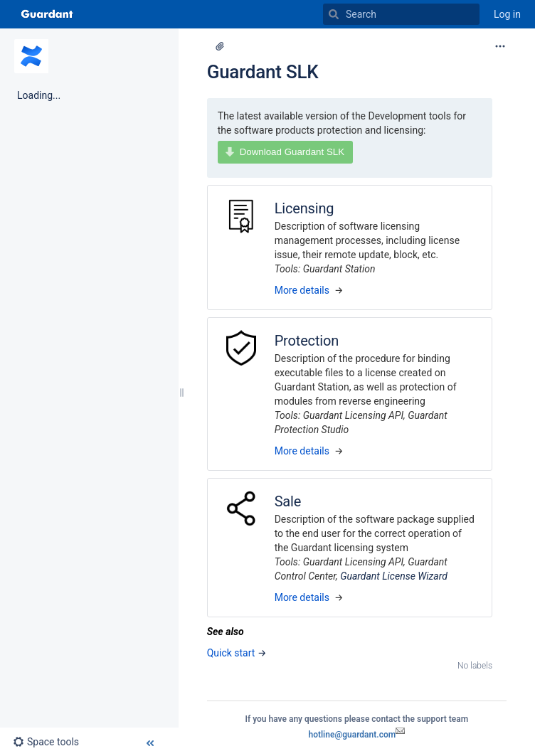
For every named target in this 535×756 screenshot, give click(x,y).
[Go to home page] (47, 14)
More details (302, 290)
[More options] (500, 46)
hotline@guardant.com (356, 735)
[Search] (334, 14)
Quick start (231, 653)
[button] (52, 742)
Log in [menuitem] (507, 14)
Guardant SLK (263, 72)
